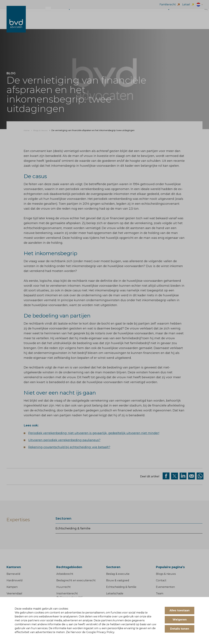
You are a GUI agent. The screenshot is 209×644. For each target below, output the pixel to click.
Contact (161, 580)
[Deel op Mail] (192, 476)
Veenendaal (14, 593)
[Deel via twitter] (175, 476)
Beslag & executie (118, 574)
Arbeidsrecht (65, 574)
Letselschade (115, 593)
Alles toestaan (180, 610)
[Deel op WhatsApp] (200, 476)
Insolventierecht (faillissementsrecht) (69, 595)
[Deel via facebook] (166, 476)
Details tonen (180, 629)
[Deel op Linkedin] (183, 476)
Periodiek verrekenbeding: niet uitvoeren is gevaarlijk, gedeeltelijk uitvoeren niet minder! (94, 433)
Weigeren (180, 620)
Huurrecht (64, 587)
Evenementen (165, 587)
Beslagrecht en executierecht (76, 580)
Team (160, 593)
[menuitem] (27, 130)
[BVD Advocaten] (16, 22)
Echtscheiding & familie (73, 528)
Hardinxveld (15, 580)
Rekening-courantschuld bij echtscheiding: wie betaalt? (69, 447)
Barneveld (13, 574)
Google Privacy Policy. (100, 632)
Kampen (12, 587)
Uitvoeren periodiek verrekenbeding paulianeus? (64, 440)
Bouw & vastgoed (118, 580)
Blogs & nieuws (166, 574)
